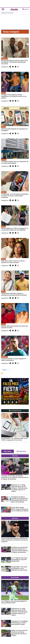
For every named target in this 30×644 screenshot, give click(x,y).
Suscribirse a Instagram (2, 373)
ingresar (26, 9)
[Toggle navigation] (3, 9)
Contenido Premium (15, 411)
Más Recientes (21, 451)
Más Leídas (8, 451)
